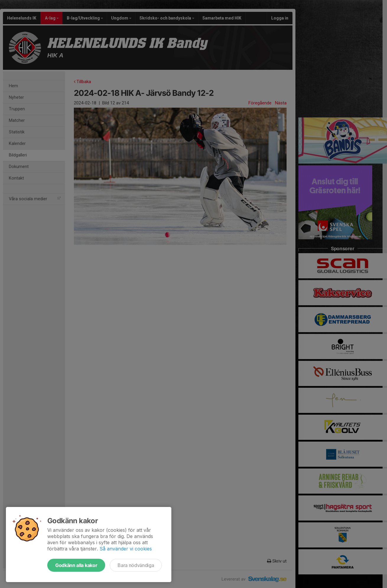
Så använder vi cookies (126, 549)
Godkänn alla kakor (76, 565)
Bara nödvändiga (136, 565)
